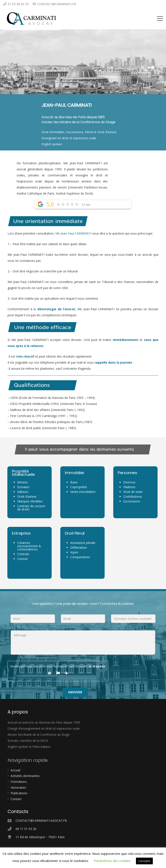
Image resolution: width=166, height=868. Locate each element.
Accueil (15, 770)
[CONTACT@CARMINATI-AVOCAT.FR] (12, 821)
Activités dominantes (25, 776)
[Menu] (160, 19)
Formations (19, 782)
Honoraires (18, 787)
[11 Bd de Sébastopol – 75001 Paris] (12, 837)
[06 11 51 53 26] (12, 829)
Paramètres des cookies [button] (112, 861)
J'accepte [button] (144, 861)
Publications (19, 793)
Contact (16, 799)
